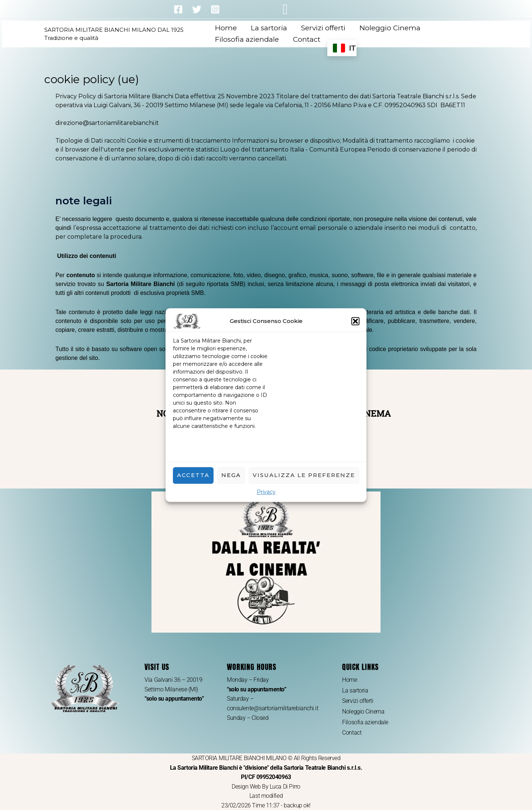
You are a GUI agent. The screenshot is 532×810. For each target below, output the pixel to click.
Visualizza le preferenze (304, 475)
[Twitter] (197, 9)
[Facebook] (178, 9)
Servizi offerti (323, 28)
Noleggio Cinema (390, 28)
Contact (307, 39)
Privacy (266, 492)
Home (226, 28)
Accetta (193, 475)
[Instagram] (215, 9)
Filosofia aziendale (247, 39)
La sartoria (269, 28)
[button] (355, 321)
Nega (231, 475)
